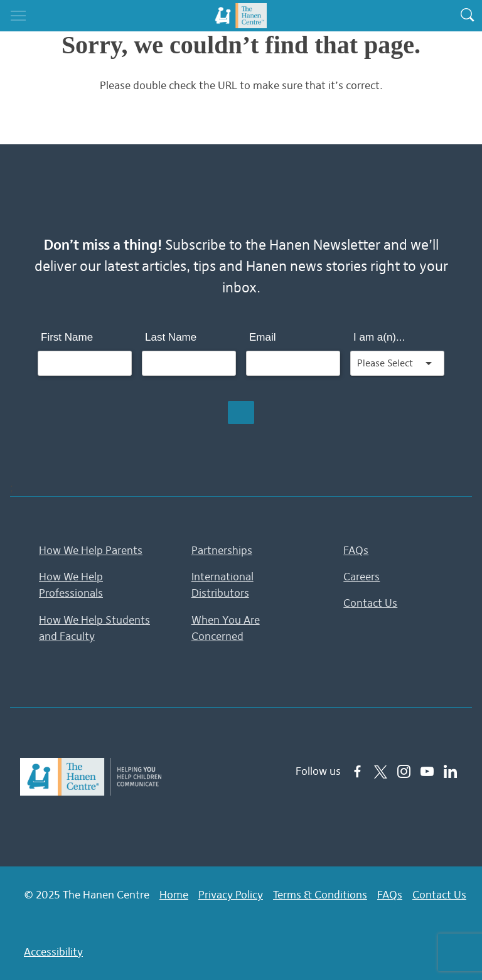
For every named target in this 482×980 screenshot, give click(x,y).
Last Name (171, 337)
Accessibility (53, 952)
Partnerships (222, 550)
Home (174, 895)
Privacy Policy (231, 895)
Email (263, 337)
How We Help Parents (91, 550)
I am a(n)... (379, 337)
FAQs (356, 550)
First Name (67, 337)
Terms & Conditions (320, 895)
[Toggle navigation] (18, 16)
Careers (361, 577)
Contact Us (370, 603)
